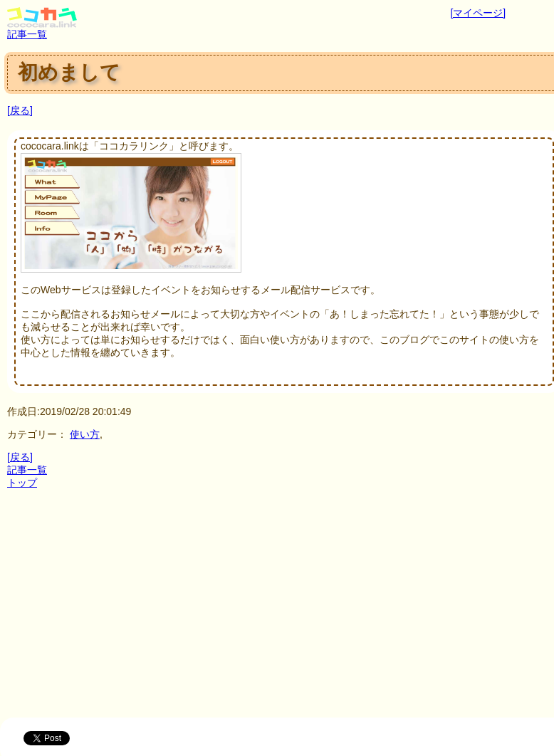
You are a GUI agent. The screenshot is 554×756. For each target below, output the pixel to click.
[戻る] (20, 110)
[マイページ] (478, 13)
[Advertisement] (281, 611)
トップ (22, 483)
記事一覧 (27, 34)
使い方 (85, 434)
